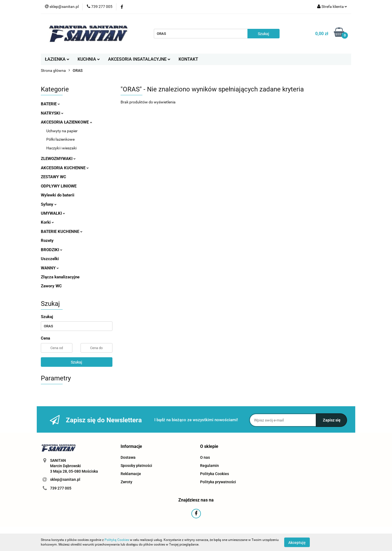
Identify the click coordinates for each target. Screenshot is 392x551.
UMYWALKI (53, 213)
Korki (47, 222)
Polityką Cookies (117, 540)
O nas (205, 457)
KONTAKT (188, 59)
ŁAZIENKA (57, 59)
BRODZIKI (52, 250)
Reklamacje (131, 474)
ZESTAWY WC (53, 177)
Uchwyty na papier (62, 131)
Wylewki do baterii (58, 195)
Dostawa (128, 457)
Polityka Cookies (215, 474)
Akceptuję (297, 542)
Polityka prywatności (218, 482)
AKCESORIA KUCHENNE (65, 168)
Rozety (47, 241)
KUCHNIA (89, 59)
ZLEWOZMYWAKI (58, 159)
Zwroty (126, 482)
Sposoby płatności (136, 466)
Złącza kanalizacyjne (60, 277)
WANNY (50, 268)
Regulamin (209, 466)
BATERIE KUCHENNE (62, 232)
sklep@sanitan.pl (65, 479)
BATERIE (50, 104)
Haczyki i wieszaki (61, 148)
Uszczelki (50, 259)
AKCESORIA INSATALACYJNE (139, 59)
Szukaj (76, 362)
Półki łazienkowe (60, 139)
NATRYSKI (52, 113)
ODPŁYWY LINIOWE (59, 186)
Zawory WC (51, 286)
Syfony (49, 204)
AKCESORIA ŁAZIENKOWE (66, 122)
